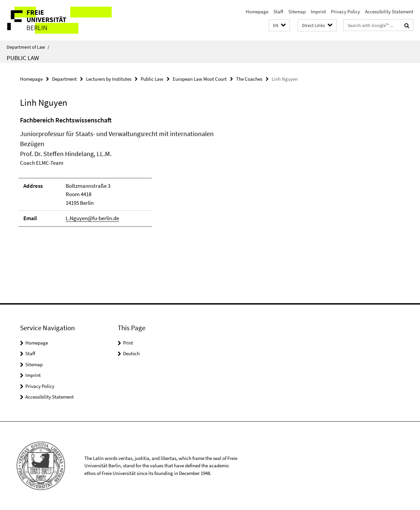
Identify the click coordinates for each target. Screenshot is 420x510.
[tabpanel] (129, 174)
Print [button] (128, 343)
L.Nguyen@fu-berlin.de (92, 218)
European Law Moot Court (200, 79)
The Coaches (249, 79)
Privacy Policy (345, 12)
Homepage (257, 12)
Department (64, 79)
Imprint (318, 12)
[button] (279, 26)
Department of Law (28, 47)
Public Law (23, 58)
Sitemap (297, 12)
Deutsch (131, 353)
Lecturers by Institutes (109, 79)
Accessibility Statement (389, 12)
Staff (278, 12)
